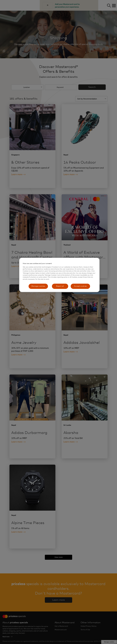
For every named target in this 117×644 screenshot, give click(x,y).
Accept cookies (80, 286)
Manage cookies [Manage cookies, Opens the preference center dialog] (38, 286)
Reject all (60, 286)
